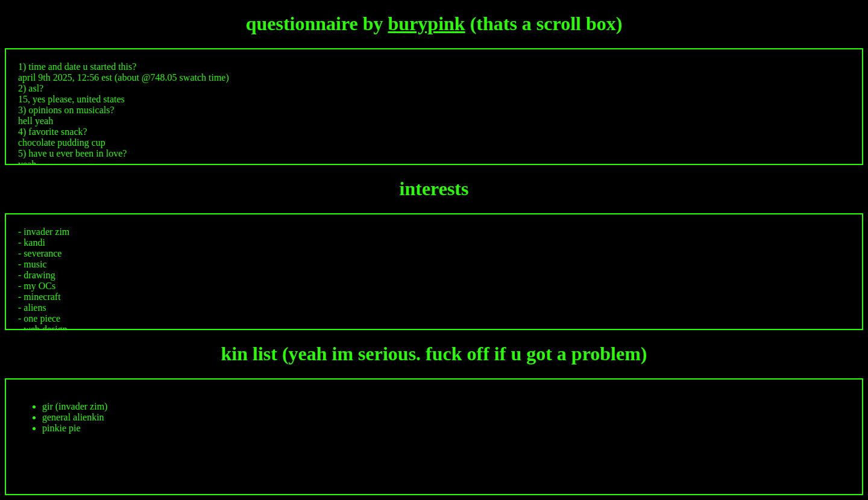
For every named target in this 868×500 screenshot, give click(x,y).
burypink (427, 23)
